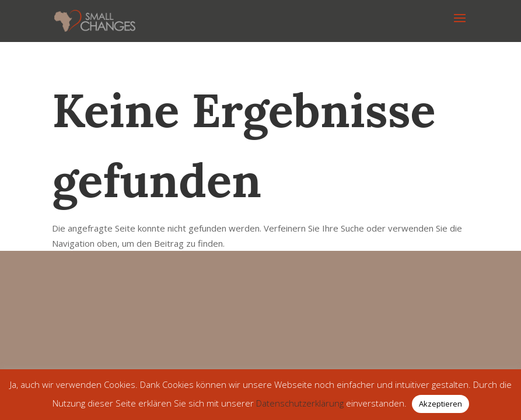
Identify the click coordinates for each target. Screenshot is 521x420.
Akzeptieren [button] (440, 404)
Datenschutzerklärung (300, 403)
